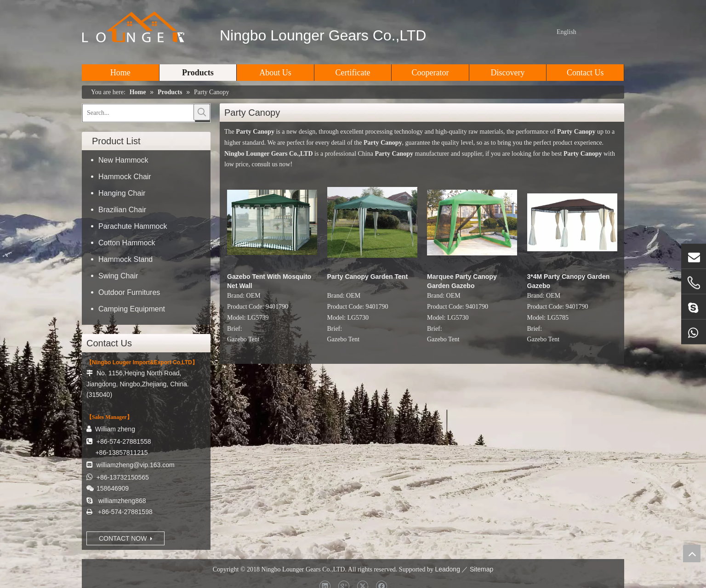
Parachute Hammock (133, 226)
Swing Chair (118, 276)
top (692, 554)
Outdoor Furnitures (129, 292)
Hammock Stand (125, 259)
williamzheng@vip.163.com (136, 465)
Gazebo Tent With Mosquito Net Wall (269, 281)
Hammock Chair (125, 177)
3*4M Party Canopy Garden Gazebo (569, 281)
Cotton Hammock (127, 243)
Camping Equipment (132, 309)
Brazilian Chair (122, 210)
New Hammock (123, 160)
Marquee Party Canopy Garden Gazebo (462, 281)
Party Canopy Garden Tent (368, 277)
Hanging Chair (122, 193)
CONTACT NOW (125, 538)
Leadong (447, 569)
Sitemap (481, 569)
